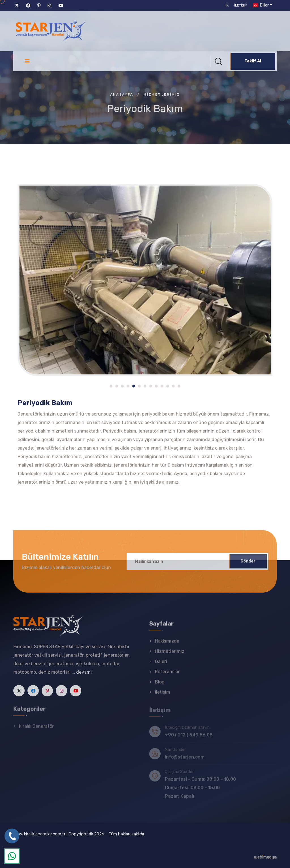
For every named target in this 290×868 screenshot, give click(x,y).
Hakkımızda (167, 645)
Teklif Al (253, 61)
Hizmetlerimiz (170, 655)
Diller (260, 5)
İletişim (241, 5)
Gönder (248, 565)
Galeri (161, 665)
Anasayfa (122, 94)
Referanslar (167, 676)
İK (227, 5)
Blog (160, 686)
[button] (111, 386)
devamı (84, 676)
